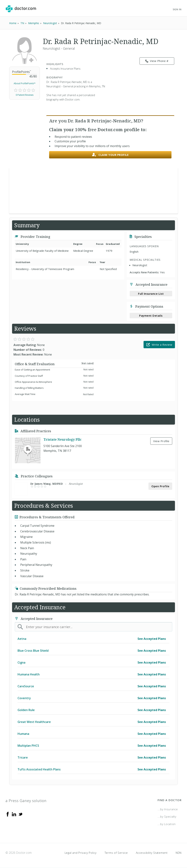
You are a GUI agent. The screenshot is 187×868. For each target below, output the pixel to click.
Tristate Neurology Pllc (62, 439)
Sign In (177, 9)
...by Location (167, 824)
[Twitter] (20, 814)
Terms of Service (116, 853)
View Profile (161, 441)
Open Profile (160, 486)
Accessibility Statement (152, 853)
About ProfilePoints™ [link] (25, 83)
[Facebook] (8, 814)
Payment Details (151, 316)
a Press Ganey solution (26, 801)
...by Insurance (168, 809)
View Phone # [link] (157, 61)
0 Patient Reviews (25, 95)
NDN (179, 853)
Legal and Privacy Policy (81, 853)
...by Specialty (167, 816)
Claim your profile (110, 155)
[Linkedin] (14, 814)
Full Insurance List (151, 294)
